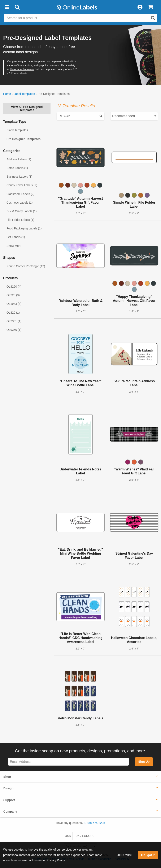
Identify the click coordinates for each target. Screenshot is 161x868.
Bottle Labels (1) (17, 168)
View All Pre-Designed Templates (27, 108)
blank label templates (22, 69)
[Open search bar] (17, 7)
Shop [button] (7, 777)
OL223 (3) (13, 295)
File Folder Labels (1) (20, 220)
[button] (7, 7)
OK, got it (148, 855)
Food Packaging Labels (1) (24, 228)
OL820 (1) (13, 313)
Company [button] (10, 812)
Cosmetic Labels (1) (20, 203)
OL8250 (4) (14, 287)
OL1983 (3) (14, 304)
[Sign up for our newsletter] (68, 762)
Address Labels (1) (19, 159)
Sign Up (144, 762)
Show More (14, 246)
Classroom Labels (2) (20, 194)
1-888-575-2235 (95, 823)
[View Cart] (151, 7)
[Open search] (153, 18)
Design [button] (8, 788)
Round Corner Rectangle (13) (26, 266)
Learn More (124, 855)
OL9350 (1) (14, 330)
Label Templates (24, 94)
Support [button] (9, 800)
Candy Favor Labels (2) (22, 185)
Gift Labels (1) (16, 237)
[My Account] (140, 7)
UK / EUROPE (85, 836)
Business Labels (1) (19, 177)
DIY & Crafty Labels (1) (22, 211)
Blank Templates (17, 130)
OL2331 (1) (14, 321)
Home (7, 94)
